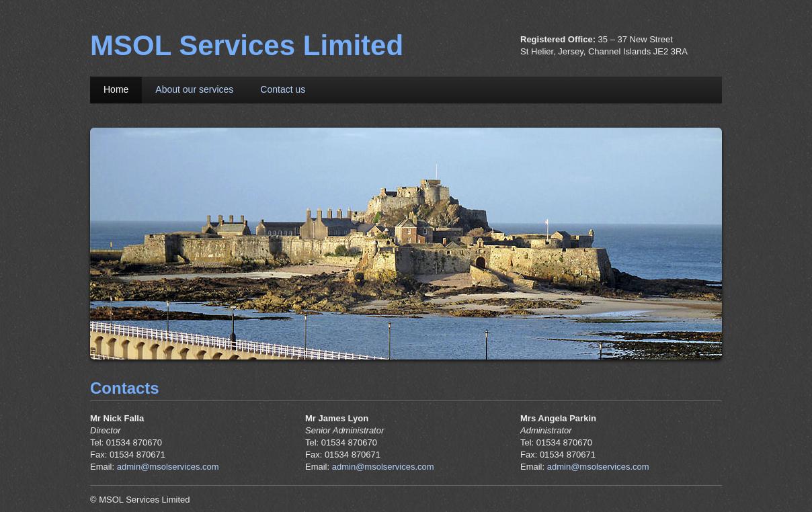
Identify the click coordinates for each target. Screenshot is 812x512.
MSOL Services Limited (247, 45)
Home (116, 89)
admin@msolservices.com (168, 467)
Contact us (283, 89)
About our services (194, 89)
